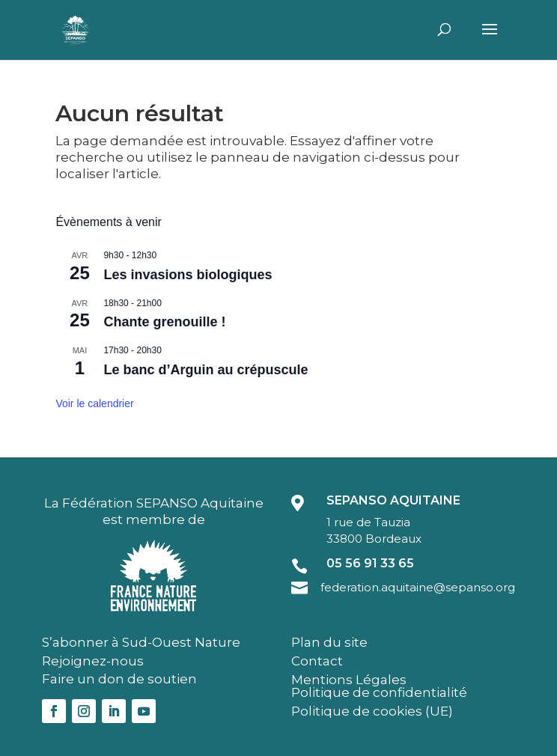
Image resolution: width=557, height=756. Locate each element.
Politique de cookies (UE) (372, 711)
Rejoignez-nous (93, 661)
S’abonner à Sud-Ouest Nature (141, 642)
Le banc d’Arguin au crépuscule (206, 370)
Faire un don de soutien (119, 679)
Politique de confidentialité (379, 692)
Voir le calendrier (94, 403)
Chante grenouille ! (164, 322)
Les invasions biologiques (188, 275)
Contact (317, 661)
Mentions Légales (349, 680)
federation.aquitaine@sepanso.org (418, 587)
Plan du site (329, 642)
